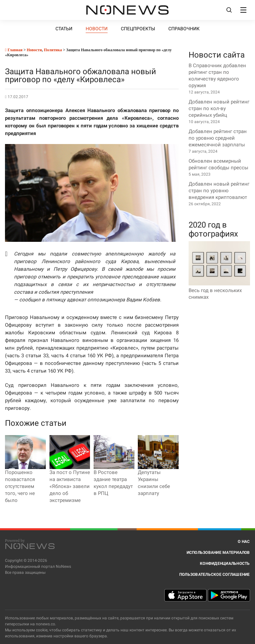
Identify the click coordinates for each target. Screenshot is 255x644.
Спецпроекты (138, 29)
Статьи (64, 29)
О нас (244, 542)
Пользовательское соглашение (215, 574)
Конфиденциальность (225, 563)
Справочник (184, 29)
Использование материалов (218, 553)
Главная (14, 50)
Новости (97, 29)
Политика (53, 50)
